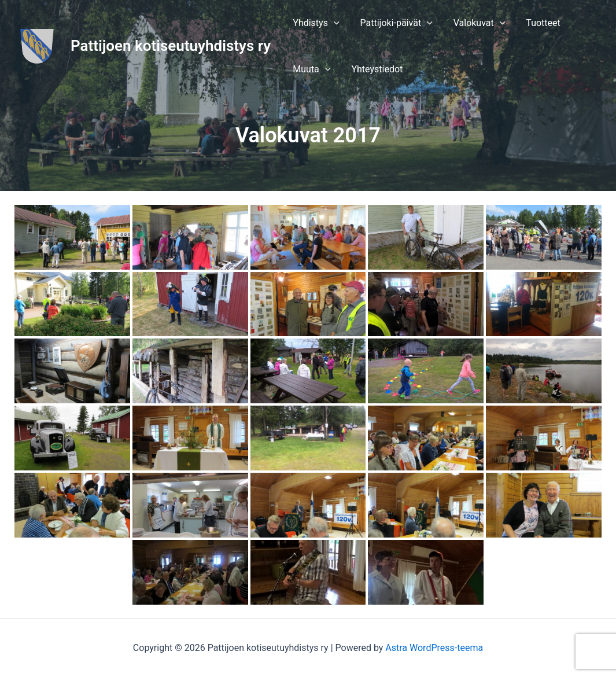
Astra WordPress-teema (434, 648)
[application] (333, 23)
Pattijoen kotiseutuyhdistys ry (171, 46)
